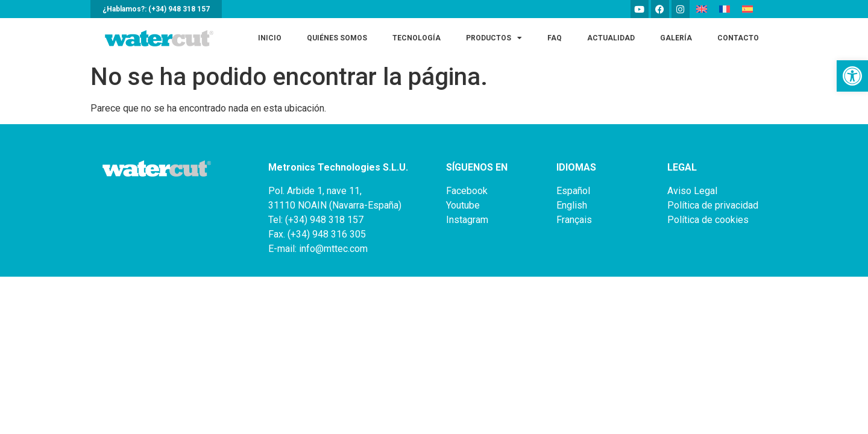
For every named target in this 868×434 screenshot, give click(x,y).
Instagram (467, 220)
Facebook (467, 191)
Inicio (270, 38)
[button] (852, 76)
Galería (676, 38)
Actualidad (611, 38)
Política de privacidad (713, 205)
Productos (494, 38)
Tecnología (417, 38)
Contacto (738, 38)
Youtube (463, 205)
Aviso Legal (692, 191)
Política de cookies (708, 220)
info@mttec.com (333, 249)
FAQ (555, 38)
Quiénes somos (337, 38)
